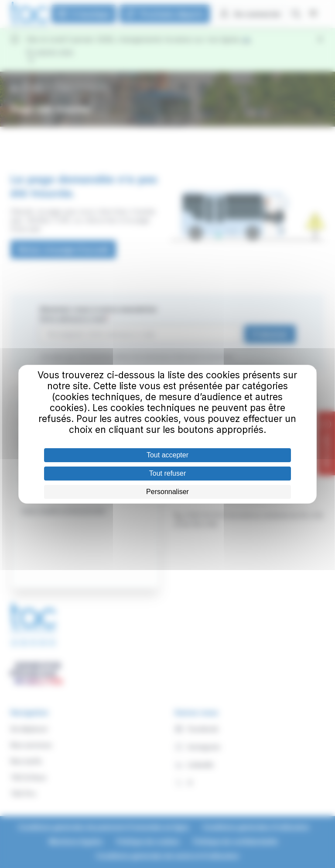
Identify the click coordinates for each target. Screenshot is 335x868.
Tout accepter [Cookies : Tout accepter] (167, 455)
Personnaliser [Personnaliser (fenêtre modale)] (167, 492)
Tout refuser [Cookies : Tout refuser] (167, 473)
